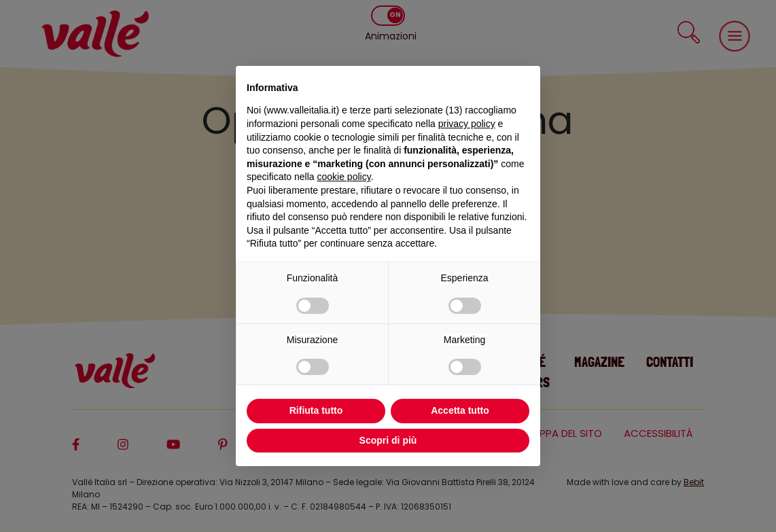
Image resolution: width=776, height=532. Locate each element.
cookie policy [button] (344, 177)
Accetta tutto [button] (460, 410)
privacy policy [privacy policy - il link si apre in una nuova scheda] (467, 124)
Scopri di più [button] (388, 440)
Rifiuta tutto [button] (316, 410)
